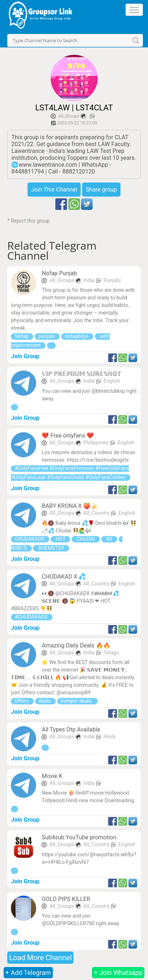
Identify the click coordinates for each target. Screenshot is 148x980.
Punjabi (112, 280)
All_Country (97, 513)
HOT (60, 539)
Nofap (22, 336)
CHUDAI (86, 539)
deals (45, 701)
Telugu (111, 653)
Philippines (97, 443)
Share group (101, 190)
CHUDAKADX (30, 539)
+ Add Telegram (28, 973)
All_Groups (69, 116)
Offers (22, 701)
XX (109, 539)
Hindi (109, 737)
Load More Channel (40, 958)
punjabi (47, 336)
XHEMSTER (51, 548)
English (112, 381)
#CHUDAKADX (31, 617)
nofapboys (77, 336)
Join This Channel (54, 190)
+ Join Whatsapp (118, 973)
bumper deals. (77, 701)
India (90, 280)
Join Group (25, 356)
